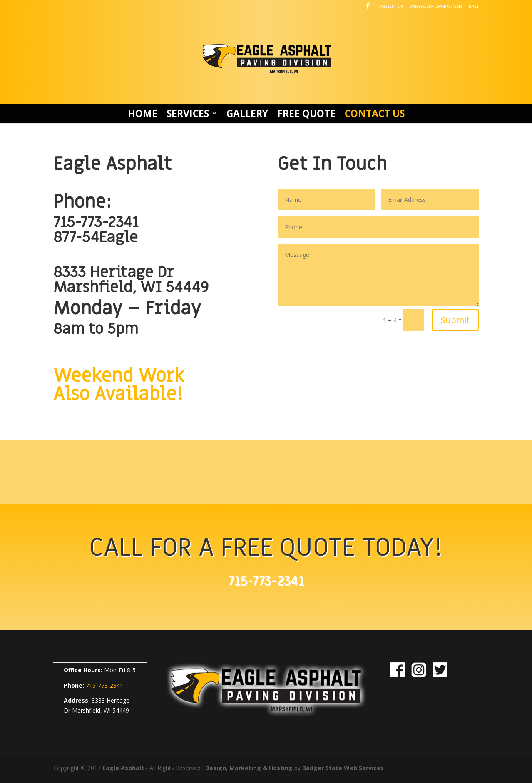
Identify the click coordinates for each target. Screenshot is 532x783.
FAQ (474, 7)
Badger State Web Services (343, 768)
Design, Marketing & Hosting (249, 768)
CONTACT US (375, 115)
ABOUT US (392, 7)
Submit (455, 320)
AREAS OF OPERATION (436, 7)
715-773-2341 (96, 222)
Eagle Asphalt (123, 768)
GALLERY (247, 115)
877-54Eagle (96, 237)
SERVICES (188, 115)
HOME (143, 115)
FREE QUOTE (306, 115)
